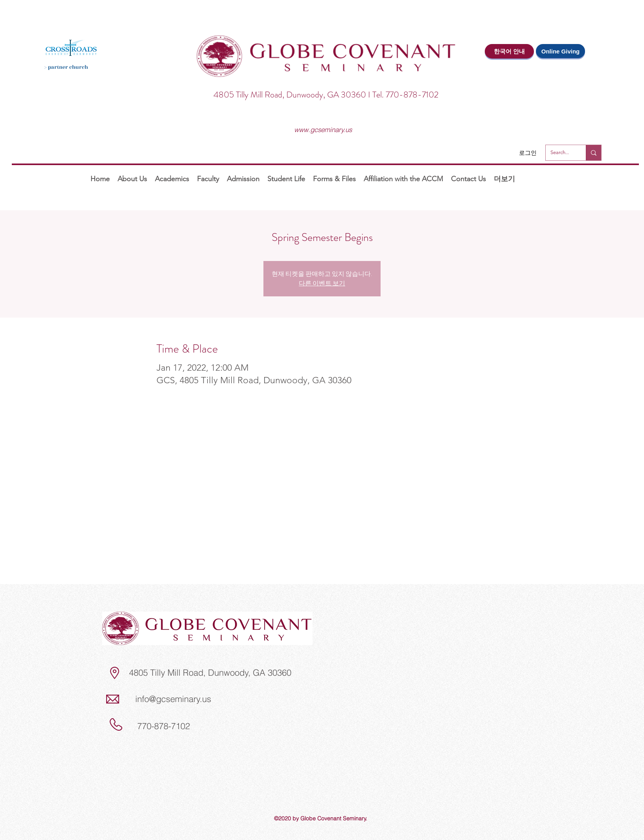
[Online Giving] (560, 51)
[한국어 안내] (509, 51)
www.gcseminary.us (323, 130)
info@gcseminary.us (173, 699)
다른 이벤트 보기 (322, 283)
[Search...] (560, 153)
